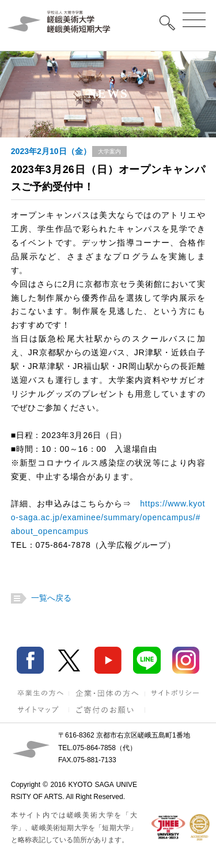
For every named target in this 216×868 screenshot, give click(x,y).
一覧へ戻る (50, 598)
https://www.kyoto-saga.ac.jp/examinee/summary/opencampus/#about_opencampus (108, 517)
